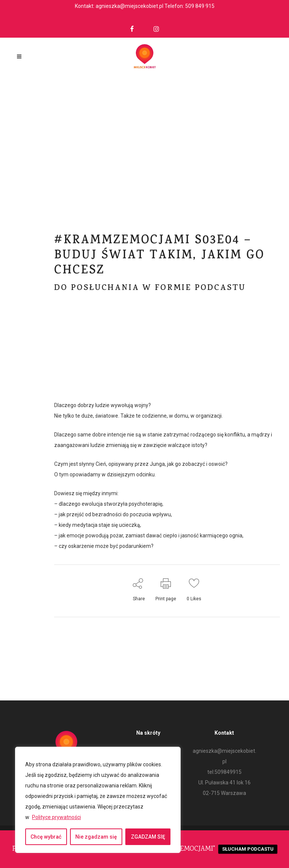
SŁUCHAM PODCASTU (248, 849)
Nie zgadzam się (96, 837)
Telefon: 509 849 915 (189, 6)
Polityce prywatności (56, 817)
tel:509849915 (224, 772)
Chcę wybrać (46, 837)
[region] (98, 800)
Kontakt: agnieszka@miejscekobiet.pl (119, 6)
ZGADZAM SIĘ (148, 837)
